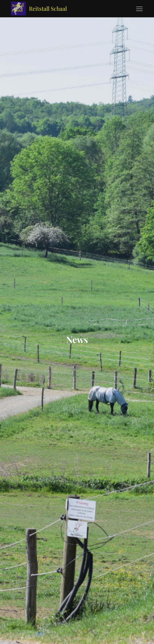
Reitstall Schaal (48, 8)
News (77, 339)
